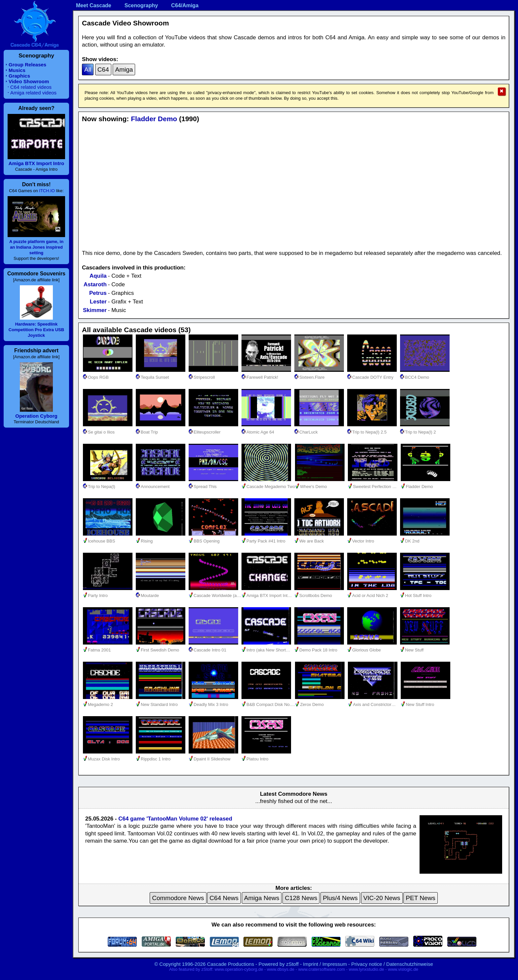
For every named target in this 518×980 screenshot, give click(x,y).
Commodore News (178, 898)
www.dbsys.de (281, 969)
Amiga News (262, 898)
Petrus (98, 293)
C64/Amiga (185, 5)
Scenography (141, 5)
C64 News (224, 898)
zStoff (292, 964)
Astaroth (95, 284)
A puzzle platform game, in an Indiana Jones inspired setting (36, 247)
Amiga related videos (33, 93)
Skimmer (95, 310)
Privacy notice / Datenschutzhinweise (392, 964)
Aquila (98, 276)
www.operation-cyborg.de (239, 969)
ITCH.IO (47, 191)
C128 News (301, 898)
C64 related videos (31, 87)
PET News (420, 898)
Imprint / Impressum (325, 964)
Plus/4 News (340, 898)
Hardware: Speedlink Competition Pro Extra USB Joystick (36, 330)
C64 (103, 70)
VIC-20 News (382, 898)
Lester (98, 302)
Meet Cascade (94, 5)
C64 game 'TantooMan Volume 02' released (175, 819)
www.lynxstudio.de (367, 969)
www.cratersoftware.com (322, 969)
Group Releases (27, 65)
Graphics (19, 76)
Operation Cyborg (36, 416)
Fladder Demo (154, 119)
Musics (17, 70)
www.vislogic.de (403, 969)
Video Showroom (29, 81)
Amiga (124, 70)
